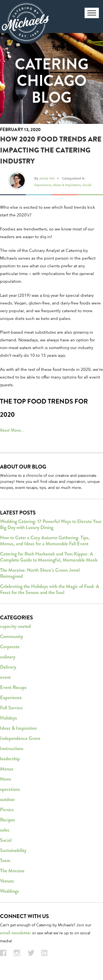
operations (10, 789)
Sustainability (13, 850)
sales (5, 830)
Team (5, 861)
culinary (8, 657)
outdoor (7, 799)
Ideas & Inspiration (67, 185)
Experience (43, 185)
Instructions (12, 748)
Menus (7, 769)
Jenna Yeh (47, 178)
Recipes (8, 820)
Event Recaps (13, 687)
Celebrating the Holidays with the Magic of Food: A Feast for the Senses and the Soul (50, 589)
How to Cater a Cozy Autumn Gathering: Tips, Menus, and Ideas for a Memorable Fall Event (45, 541)
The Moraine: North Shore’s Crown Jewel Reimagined (40, 573)
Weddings (9, 891)
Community (12, 636)
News (5, 779)
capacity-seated (15, 626)
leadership (10, 759)
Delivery (8, 667)
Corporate (10, 647)
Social (87, 185)
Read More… (12, 430)
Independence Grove (20, 738)
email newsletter (16, 933)
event (5, 677)
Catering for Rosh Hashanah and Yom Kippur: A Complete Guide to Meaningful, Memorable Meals (49, 557)
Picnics (7, 810)
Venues (7, 881)
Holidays (9, 718)
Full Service (11, 708)
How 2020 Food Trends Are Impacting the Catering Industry (51, 150)
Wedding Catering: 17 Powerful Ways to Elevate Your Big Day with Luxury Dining (51, 524)
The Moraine (12, 871)
